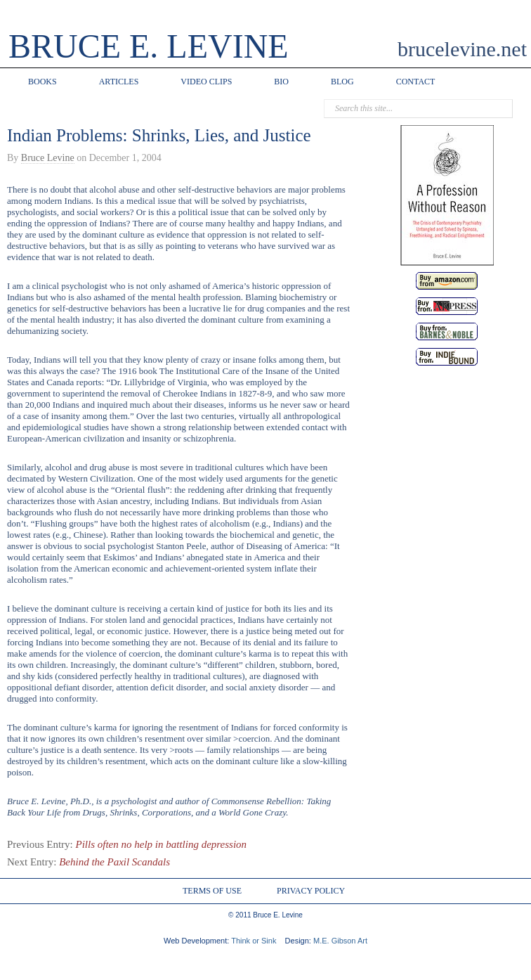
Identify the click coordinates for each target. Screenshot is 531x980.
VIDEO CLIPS (206, 82)
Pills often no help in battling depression (162, 844)
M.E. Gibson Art (340, 941)
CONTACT (416, 82)
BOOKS (42, 82)
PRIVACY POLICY (311, 891)
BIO (281, 82)
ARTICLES (119, 82)
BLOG (342, 82)
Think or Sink (254, 941)
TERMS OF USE (212, 891)
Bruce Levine (48, 158)
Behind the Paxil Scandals (114, 862)
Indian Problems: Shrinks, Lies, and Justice (159, 135)
